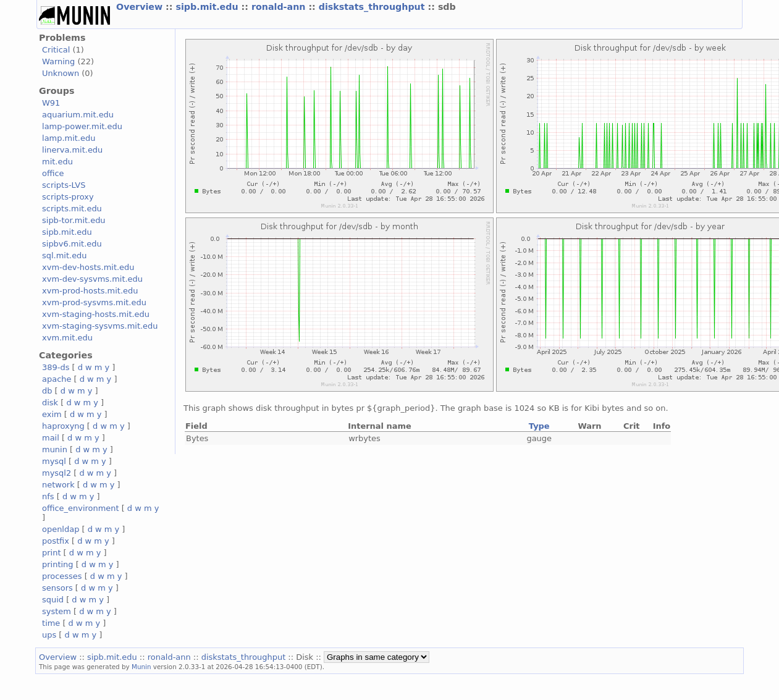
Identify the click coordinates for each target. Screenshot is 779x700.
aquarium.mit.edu (78, 115)
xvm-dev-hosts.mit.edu (88, 267)
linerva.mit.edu (72, 150)
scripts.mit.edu (72, 209)
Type (539, 426)
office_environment (81, 508)
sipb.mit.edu (208, 7)
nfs (48, 496)
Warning (58, 61)
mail (51, 438)
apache (57, 379)
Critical (56, 50)
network (58, 485)
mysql (54, 461)
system (57, 611)
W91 (51, 103)
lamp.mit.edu (69, 138)
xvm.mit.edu (67, 338)
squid (53, 600)
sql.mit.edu (65, 255)
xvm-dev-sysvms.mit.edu (92, 279)
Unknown (61, 73)
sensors (57, 588)
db (47, 391)
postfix (56, 541)
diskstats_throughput (373, 7)
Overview (141, 7)
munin (55, 449)
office (53, 173)
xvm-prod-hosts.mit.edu (90, 291)
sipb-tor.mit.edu (74, 220)
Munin (141, 667)
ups (49, 635)
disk (50, 403)
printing (57, 564)
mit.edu (57, 162)
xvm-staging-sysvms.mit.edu (100, 326)
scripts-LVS (64, 185)
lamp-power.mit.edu (82, 126)
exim (52, 414)
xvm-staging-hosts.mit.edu (96, 314)
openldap (61, 529)
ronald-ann (280, 7)
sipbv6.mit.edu (72, 244)
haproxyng (63, 426)
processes (62, 576)
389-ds (56, 367)
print (51, 553)
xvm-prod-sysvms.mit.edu (94, 302)
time (51, 623)
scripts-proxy (68, 197)
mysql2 (57, 473)
